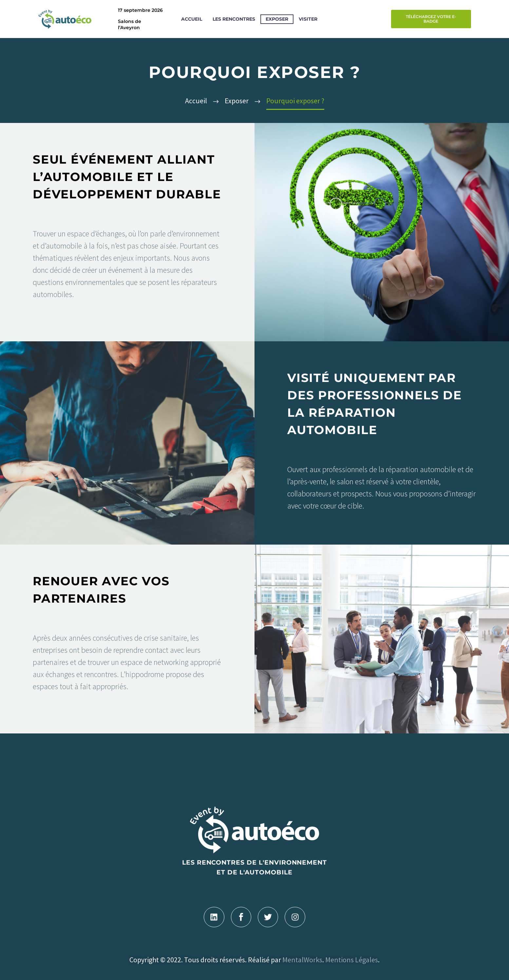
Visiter (308, 19)
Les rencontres (234, 19)
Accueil (192, 19)
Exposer (277, 19)
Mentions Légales (352, 960)
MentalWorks (302, 960)
